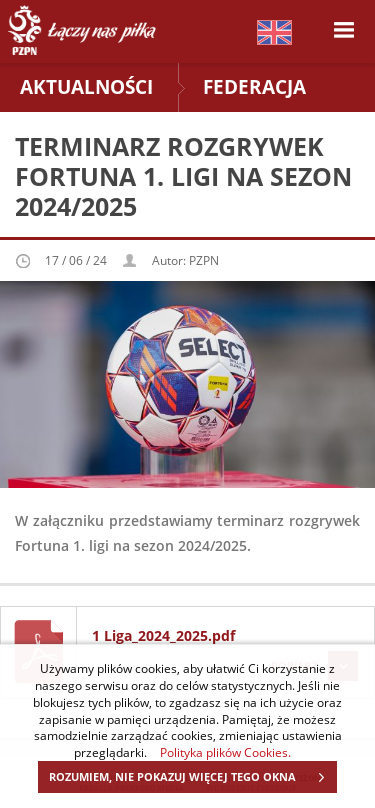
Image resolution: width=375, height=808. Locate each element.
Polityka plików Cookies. (225, 752)
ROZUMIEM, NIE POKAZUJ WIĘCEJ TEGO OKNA (192, 777)
